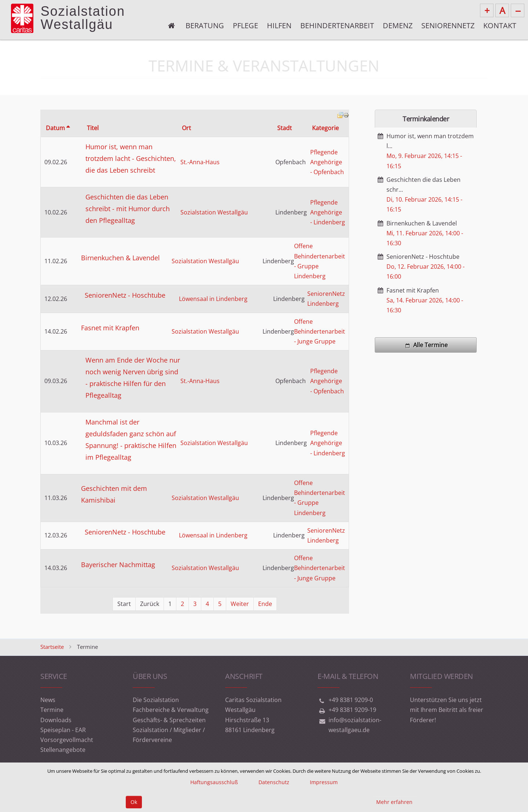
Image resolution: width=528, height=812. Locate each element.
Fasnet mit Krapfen (110, 328)
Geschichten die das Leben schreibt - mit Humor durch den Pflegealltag (128, 209)
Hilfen (279, 25)
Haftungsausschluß (214, 782)
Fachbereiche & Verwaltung (171, 710)
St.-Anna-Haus (200, 162)
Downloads (56, 720)
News (48, 700)
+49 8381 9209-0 (351, 700)
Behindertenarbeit (337, 25)
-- (518, 10)
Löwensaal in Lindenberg (213, 299)
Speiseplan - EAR (63, 730)
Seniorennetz (448, 25)
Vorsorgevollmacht (67, 740)
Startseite (52, 647)
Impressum (324, 782)
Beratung (205, 25)
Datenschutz (274, 782)
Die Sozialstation (156, 700)
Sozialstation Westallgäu (214, 212)
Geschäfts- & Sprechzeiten (169, 720)
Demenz (398, 25)
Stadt (285, 128)
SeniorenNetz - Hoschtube (125, 295)
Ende (265, 604)
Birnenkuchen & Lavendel (120, 258)
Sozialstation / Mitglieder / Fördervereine (169, 735)
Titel (93, 128)
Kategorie (325, 128)
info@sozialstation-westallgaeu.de (355, 725)
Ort (186, 128)
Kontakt (500, 25)
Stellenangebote (63, 750)
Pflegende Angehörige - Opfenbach (327, 162)
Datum (58, 128)
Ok (134, 802)
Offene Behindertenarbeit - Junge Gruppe (320, 331)
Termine (52, 710)
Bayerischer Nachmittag (118, 565)
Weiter (240, 604)
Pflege (245, 25)
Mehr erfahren (394, 802)
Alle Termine (426, 345)
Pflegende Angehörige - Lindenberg (328, 212)
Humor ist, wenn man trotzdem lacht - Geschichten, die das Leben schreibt (131, 158)
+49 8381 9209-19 (352, 710)
